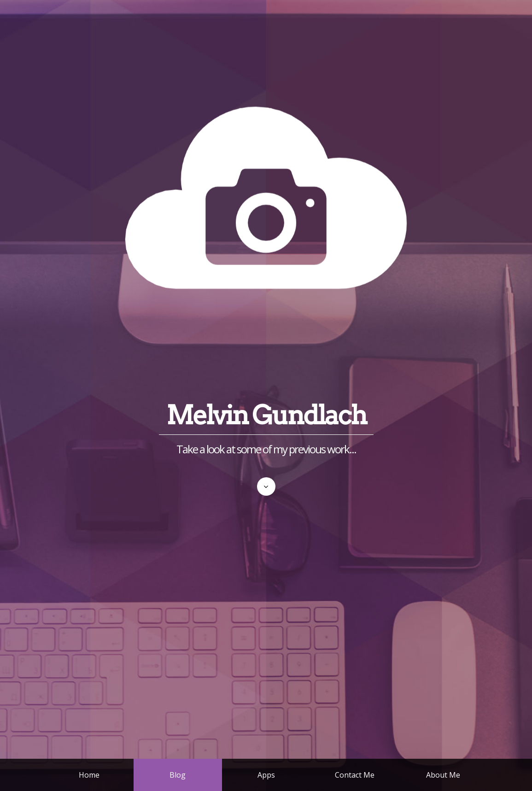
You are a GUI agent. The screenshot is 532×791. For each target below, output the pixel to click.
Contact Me (355, 775)
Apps (266, 775)
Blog (178, 775)
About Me (443, 775)
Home (89, 775)
